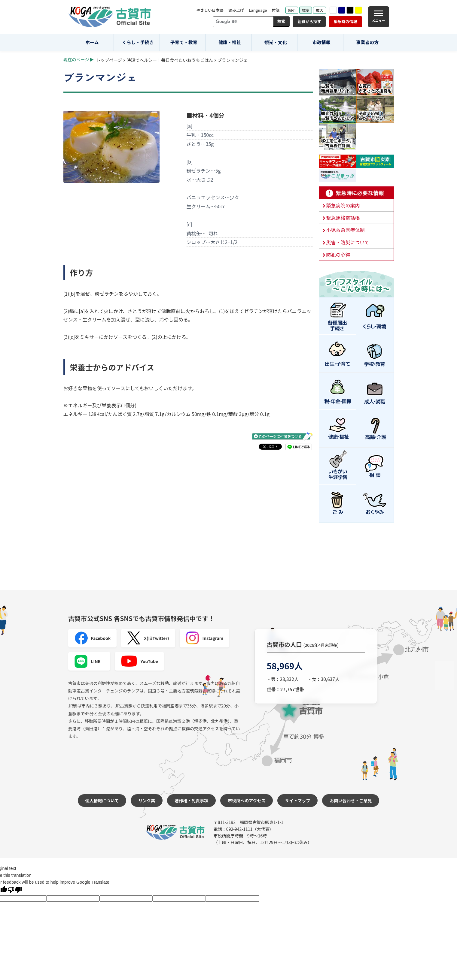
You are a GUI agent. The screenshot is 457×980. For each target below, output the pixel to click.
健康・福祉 (230, 42)
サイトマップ (297, 801)
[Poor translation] (15, 890)
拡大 (319, 10)
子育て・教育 (184, 42)
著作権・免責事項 (191, 801)
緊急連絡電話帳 (343, 218)
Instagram (205, 638)
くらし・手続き (138, 42)
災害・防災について (348, 242)
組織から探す (309, 21)
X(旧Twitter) (148, 638)
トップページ (109, 60)
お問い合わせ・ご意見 (351, 801)
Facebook (93, 638)
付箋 (276, 10)
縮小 (292, 10)
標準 (306, 10)
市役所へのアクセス (247, 801)
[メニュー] (379, 17)
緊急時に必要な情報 (356, 193)
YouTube (140, 661)
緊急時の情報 (345, 21)
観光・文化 (276, 42)
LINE (87, 661)
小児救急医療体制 (346, 230)
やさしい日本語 (210, 10)
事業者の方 (367, 42)
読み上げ (236, 10)
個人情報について (102, 801)
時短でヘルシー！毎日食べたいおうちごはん (170, 60)
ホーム (92, 42)
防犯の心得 (338, 255)
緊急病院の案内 (343, 205)
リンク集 (147, 801)
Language (258, 10)
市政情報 (321, 42)
